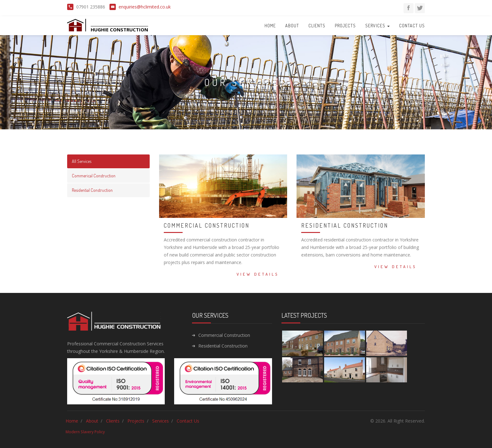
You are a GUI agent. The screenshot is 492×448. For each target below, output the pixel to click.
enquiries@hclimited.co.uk (145, 7)
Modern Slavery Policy (85, 432)
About (292, 26)
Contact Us (412, 26)
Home (270, 26)
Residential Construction (92, 190)
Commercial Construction (224, 335)
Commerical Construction (94, 176)
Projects (345, 26)
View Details (258, 274)
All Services (82, 161)
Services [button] (377, 26)
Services (160, 421)
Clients (317, 26)
